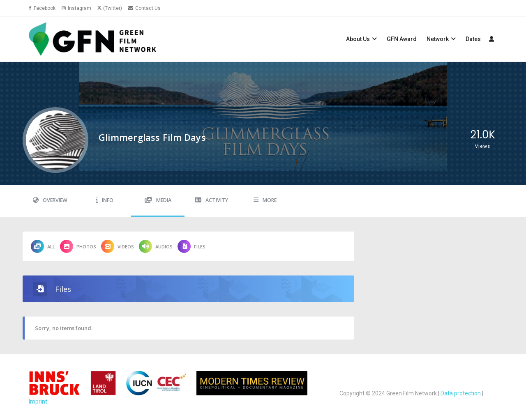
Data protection (461, 393)
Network (438, 39)
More (265, 200)
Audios (156, 246)
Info (105, 200)
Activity (211, 200)
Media (158, 200)
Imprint (38, 402)
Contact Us (144, 8)
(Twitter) (113, 8)
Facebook (42, 8)
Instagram (76, 8)
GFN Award (402, 39)
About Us (358, 39)
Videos (118, 246)
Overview (50, 200)
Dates (473, 39)
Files (191, 246)
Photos (78, 246)
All (43, 246)
